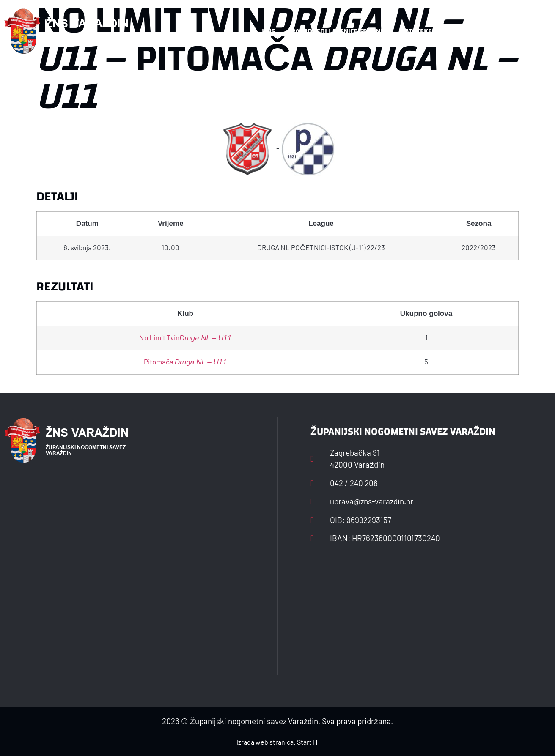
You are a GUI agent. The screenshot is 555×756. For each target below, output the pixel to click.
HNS (268, 31)
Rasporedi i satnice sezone (338, 31)
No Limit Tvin (185, 337)
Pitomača (185, 362)
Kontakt (462, 31)
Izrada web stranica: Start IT (277, 742)
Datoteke (416, 31)
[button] (534, 31)
